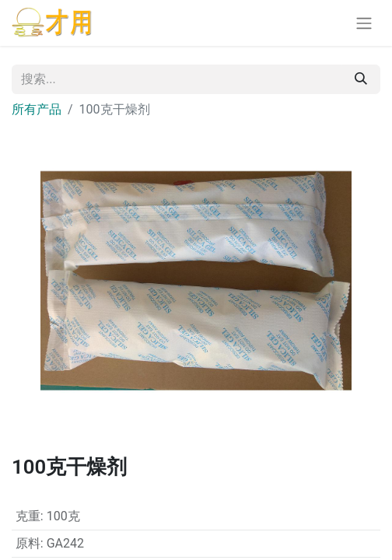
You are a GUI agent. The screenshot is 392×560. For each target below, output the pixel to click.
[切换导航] (364, 23)
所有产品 (37, 109)
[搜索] (361, 79)
